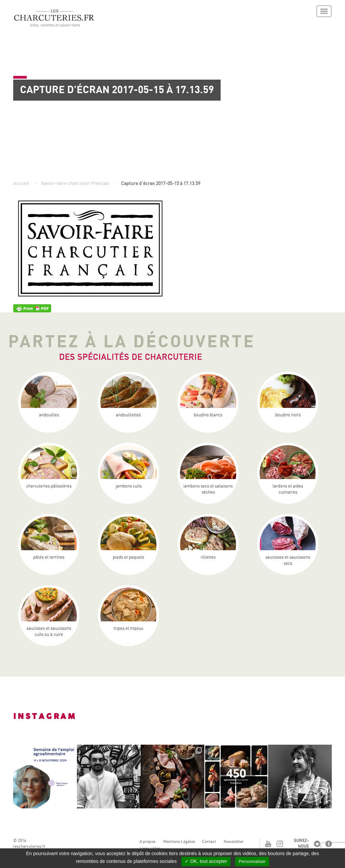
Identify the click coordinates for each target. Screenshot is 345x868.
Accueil (21, 183)
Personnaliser (252, 861)
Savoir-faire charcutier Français (75, 183)
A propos (148, 842)
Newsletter (234, 842)
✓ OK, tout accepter (206, 861)
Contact (209, 842)
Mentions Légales (179, 842)
